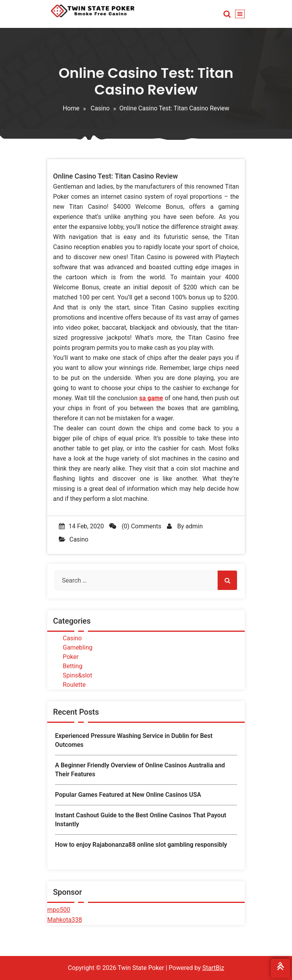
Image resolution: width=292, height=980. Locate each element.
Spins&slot (77, 675)
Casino (100, 108)
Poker (71, 657)
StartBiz (213, 968)
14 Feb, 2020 (81, 526)
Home (71, 108)
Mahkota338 (65, 920)
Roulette (74, 685)
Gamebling (78, 647)
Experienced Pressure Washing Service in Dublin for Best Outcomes (134, 740)
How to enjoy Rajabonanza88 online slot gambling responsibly (141, 845)
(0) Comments (135, 526)
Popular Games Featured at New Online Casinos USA (128, 795)
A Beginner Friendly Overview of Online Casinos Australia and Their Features (140, 769)
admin (194, 526)
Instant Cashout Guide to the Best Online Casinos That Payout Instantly (141, 819)
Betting (73, 666)
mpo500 (59, 910)
